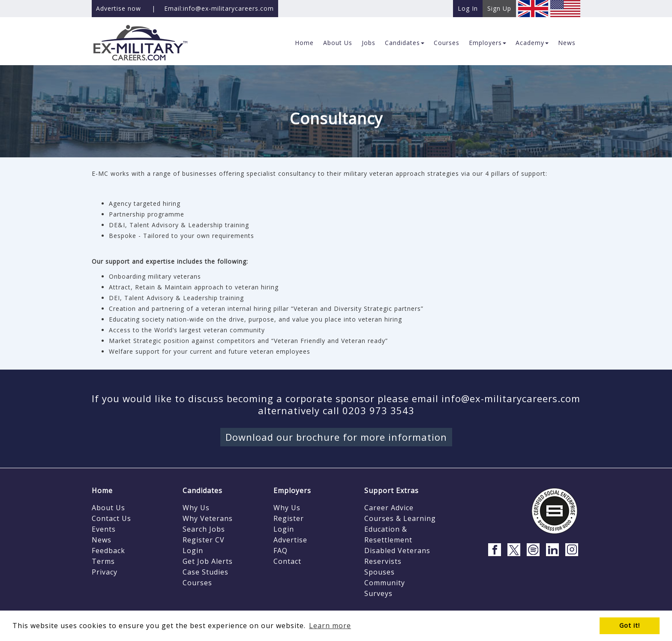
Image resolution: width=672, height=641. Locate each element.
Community (385, 583)
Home (102, 491)
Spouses (379, 572)
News (102, 540)
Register (289, 518)
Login (193, 551)
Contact (287, 561)
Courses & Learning (400, 518)
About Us (108, 508)
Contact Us (111, 518)
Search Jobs (204, 529)
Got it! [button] (630, 625)
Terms (103, 561)
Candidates (202, 491)
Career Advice (389, 508)
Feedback (108, 551)
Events (104, 529)
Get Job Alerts (208, 561)
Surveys (378, 593)
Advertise (290, 540)
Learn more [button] (330, 626)
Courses (197, 583)
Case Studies (205, 572)
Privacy (105, 572)
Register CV (204, 540)
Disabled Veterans (397, 551)
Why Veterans (208, 518)
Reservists (383, 561)
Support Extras (391, 491)
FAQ (280, 551)
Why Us (196, 508)
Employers (292, 491)
